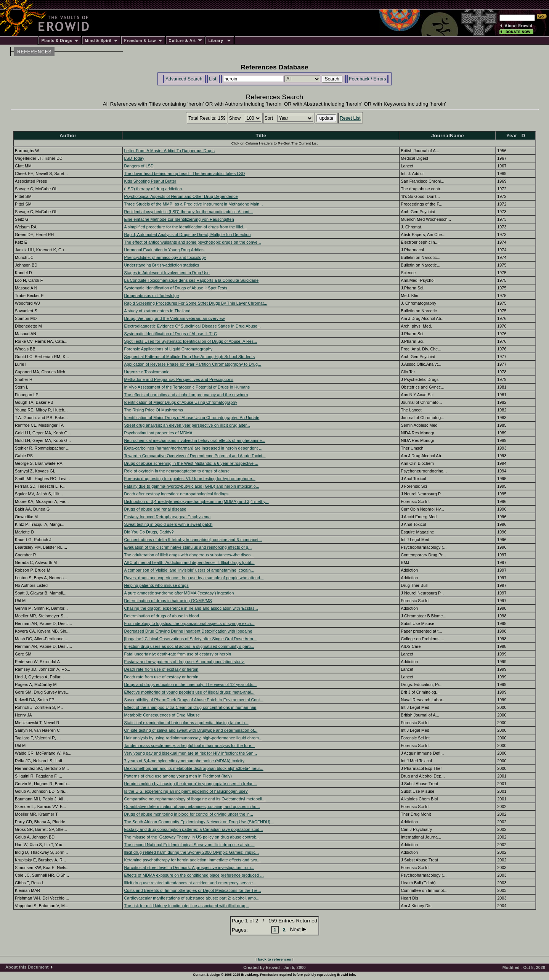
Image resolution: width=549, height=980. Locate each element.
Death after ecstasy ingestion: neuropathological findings (176, 494)
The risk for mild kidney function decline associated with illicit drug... (186, 906)
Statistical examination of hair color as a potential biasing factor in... (186, 723)
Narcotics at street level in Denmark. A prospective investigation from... (189, 868)
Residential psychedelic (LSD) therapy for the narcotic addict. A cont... (188, 212)
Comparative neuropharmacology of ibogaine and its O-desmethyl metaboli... (195, 799)
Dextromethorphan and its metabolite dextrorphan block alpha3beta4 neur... (193, 768)
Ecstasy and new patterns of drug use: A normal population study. (184, 662)
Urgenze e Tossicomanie (147, 372)
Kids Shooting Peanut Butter (150, 181)
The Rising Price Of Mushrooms (153, 410)
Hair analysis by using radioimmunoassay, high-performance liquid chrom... (193, 738)
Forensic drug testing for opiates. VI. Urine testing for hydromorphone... (190, 479)
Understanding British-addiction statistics (161, 265)
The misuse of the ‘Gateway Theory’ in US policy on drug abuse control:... (192, 837)
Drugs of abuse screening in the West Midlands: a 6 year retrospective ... (191, 463)
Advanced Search (184, 79)
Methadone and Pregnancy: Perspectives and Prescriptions (179, 379)
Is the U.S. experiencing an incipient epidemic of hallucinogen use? (186, 791)
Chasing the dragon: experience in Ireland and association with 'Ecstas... (191, 608)
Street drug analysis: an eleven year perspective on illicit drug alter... (187, 425)
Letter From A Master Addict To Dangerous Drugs (169, 151)
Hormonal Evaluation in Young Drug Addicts (164, 250)
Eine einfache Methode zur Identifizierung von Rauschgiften (179, 219)
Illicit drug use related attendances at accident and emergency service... (190, 883)
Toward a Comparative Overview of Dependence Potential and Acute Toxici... (195, 456)
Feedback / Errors (367, 79)
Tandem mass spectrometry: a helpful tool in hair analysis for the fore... (189, 745)
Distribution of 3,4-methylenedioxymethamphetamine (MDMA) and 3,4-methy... (196, 501)
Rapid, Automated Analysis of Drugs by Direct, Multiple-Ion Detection (187, 235)
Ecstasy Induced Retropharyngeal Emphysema (167, 517)
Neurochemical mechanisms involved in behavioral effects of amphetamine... (194, 440)
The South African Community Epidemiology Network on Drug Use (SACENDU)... (199, 822)
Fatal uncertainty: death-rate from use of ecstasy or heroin (177, 654)
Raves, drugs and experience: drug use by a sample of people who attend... (194, 578)
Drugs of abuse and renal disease (155, 509)
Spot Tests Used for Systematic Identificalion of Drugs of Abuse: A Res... (190, 341)
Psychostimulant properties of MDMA (158, 433)
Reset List (350, 118)
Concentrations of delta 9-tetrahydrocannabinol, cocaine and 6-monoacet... (193, 540)
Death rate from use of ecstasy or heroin (161, 669)
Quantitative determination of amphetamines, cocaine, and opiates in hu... (192, 806)
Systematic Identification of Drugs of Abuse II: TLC (170, 334)
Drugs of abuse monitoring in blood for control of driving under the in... (189, 814)
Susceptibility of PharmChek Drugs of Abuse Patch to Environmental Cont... (193, 700)
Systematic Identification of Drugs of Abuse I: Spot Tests (176, 288)
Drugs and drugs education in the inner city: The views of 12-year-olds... (190, 684)
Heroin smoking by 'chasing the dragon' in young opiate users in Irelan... (190, 784)
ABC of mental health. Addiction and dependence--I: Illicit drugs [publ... (189, 562)
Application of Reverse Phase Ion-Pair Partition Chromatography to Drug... (193, 364)
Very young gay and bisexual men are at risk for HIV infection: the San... (190, 753)
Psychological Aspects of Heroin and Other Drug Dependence (181, 196)
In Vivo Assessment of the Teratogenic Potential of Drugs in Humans (187, 387)
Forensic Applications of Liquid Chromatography (168, 349)
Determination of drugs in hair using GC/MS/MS (168, 601)
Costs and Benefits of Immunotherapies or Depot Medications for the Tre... (192, 890)
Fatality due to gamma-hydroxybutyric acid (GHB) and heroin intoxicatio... (192, 486)
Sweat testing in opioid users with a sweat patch (168, 524)
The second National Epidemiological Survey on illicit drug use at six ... (189, 845)
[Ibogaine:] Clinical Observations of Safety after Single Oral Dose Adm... (190, 639)
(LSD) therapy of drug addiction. (153, 189)
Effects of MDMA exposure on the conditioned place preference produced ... (194, 875)
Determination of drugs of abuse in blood (161, 616)
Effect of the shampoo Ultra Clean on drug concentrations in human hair (190, 707)
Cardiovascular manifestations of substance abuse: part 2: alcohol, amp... (192, 898)
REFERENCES (34, 52)
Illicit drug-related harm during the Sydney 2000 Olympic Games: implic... (191, 852)
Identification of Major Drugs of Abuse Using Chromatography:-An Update (192, 418)
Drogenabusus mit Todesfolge (151, 296)
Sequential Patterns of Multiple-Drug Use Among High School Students (189, 357)
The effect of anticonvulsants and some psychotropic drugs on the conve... (192, 242)
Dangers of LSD (139, 166)
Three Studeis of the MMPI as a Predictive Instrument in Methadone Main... (193, 204)
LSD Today (134, 158)
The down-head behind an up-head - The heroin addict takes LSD (184, 174)
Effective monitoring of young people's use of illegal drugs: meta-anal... (189, 692)
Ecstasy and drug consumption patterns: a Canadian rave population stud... (193, 829)
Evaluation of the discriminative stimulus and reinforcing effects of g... (188, 547)
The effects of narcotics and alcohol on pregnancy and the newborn (186, 395)
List (213, 79)
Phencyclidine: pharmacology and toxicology (165, 257)
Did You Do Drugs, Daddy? (149, 532)
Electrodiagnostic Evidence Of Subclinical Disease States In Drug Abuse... (192, 326)
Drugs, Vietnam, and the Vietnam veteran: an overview (174, 318)
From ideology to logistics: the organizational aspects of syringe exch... (189, 623)
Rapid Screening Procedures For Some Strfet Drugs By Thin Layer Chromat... (196, 303)
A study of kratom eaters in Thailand (157, 311)
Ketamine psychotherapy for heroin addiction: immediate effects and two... (192, 860)
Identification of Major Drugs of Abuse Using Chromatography (181, 402)
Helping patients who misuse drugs (156, 585)
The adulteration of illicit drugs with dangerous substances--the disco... (189, 555)
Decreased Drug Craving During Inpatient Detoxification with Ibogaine (188, 631)
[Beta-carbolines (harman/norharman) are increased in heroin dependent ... (193, 448)
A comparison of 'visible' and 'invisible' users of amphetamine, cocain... (189, 570)
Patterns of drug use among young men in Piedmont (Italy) (178, 776)
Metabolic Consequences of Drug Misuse (162, 715)
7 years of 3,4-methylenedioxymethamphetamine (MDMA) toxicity (184, 761)
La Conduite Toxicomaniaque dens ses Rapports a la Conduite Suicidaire (191, 280)
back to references (275, 959)
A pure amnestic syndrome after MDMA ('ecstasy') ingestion (179, 593)
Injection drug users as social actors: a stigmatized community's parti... (189, 646)
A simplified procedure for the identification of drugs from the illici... (185, 227)
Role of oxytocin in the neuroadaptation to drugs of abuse (177, 471)
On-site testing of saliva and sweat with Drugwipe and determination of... (191, 730)
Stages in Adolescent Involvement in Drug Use (167, 273)
